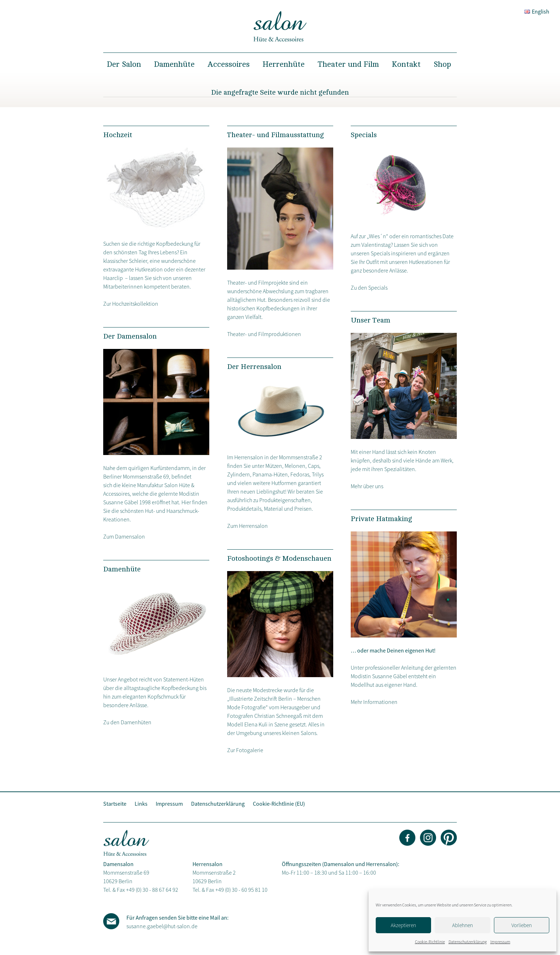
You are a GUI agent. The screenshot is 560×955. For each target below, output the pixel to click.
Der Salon (124, 64)
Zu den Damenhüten (127, 722)
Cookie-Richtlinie (430, 942)
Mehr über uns (367, 486)
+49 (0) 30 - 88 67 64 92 (152, 890)
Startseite (115, 804)
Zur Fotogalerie (245, 750)
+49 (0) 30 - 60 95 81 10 (241, 890)
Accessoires (229, 64)
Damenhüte (174, 64)
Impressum (500, 942)
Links (141, 804)
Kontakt (406, 64)
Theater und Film (348, 64)
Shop (442, 64)
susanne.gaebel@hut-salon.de (162, 926)
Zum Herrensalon (247, 526)
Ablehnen (462, 925)
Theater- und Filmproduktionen (264, 334)
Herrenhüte (284, 64)
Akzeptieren (403, 925)
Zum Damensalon (124, 536)
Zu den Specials (369, 287)
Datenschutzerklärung (468, 942)
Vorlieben (522, 925)
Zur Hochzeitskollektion (131, 304)
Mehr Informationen (374, 702)
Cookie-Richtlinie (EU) (279, 804)
